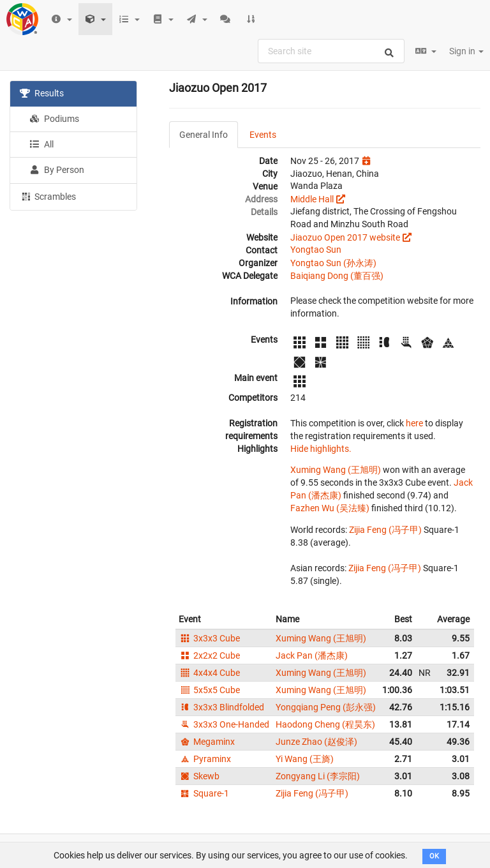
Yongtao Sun (316, 250)
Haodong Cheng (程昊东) (325, 724)
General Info (204, 135)
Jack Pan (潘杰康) (312, 655)
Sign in (466, 51)
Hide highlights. (321, 449)
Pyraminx (205, 759)
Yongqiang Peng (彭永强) (326, 707)
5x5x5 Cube (209, 690)
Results (42, 93)
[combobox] (331, 51)
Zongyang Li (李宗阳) (318, 776)
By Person (57, 170)
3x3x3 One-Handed (224, 724)
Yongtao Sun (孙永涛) (333, 263)
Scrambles (48, 196)
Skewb (199, 776)
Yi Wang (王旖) (305, 759)
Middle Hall (312, 199)
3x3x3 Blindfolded (221, 707)
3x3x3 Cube (209, 638)
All (41, 144)
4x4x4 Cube (209, 673)
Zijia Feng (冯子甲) (385, 530)
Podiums (54, 119)
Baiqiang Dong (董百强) (337, 276)
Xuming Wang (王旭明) (336, 470)
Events (263, 135)
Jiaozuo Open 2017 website (345, 237)
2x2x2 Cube (209, 655)
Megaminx (207, 742)
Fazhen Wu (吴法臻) (330, 508)
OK (434, 856)
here (414, 423)
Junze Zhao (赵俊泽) (316, 742)
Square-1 (204, 793)
